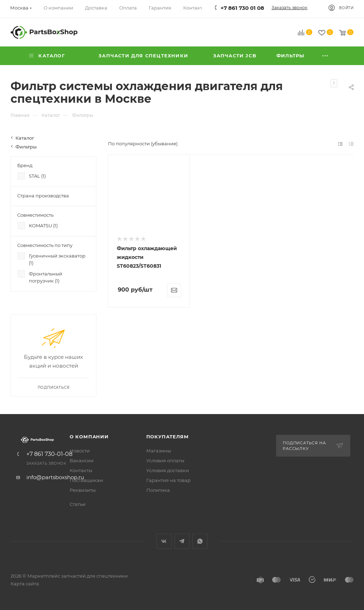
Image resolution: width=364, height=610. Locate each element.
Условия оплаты (165, 460)
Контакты (81, 470)
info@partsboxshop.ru (55, 477)
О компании (89, 437)
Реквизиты (83, 490)
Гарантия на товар (168, 480)
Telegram (182, 541)
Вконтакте (164, 541)
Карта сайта (25, 584)
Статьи (78, 504)
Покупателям (168, 437)
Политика (158, 490)
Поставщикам (86, 480)
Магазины (159, 451)
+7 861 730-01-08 (49, 454)
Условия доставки (168, 470)
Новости (80, 451)
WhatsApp (200, 541)
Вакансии (82, 460)
